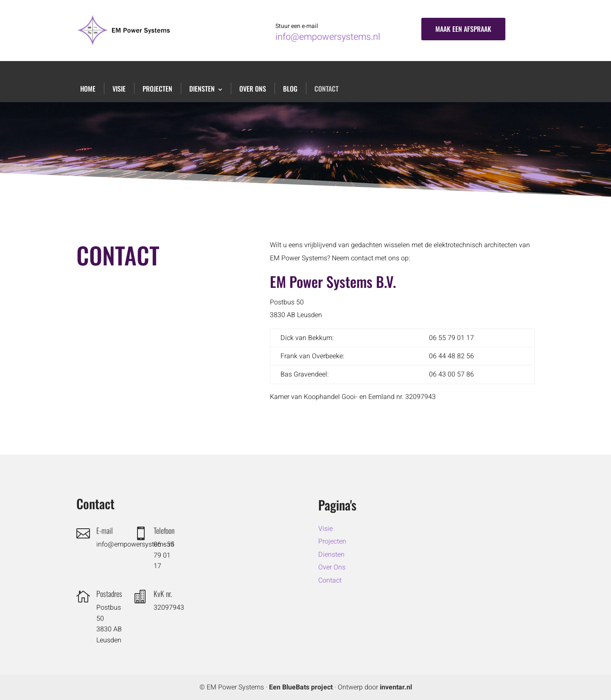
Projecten (157, 89)
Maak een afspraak (463, 29)
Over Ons (253, 89)
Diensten (202, 89)
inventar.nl (396, 687)
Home (88, 89)
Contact (327, 89)
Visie (119, 89)
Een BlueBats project (301, 687)
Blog (290, 89)
